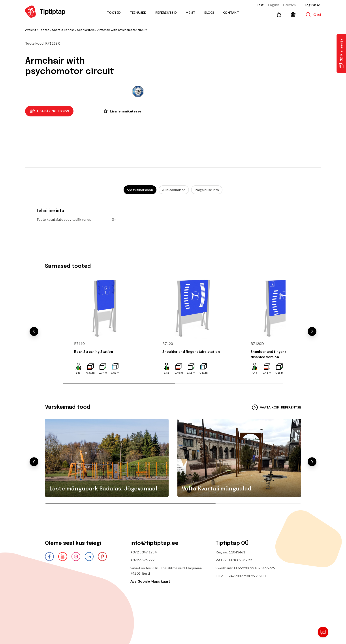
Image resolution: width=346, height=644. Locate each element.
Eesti (261, 5)
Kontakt (231, 12)
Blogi (209, 12)
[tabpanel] (173, 219)
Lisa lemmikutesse (122, 111)
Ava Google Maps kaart (150, 581)
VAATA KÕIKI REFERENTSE (276, 407)
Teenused (138, 12)
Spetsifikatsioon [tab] (140, 190)
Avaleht (31, 30)
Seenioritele (86, 30)
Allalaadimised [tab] (174, 190)
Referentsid (166, 12)
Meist (190, 12)
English (274, 5)
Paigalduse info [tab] (207, 190)
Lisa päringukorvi (49, 111)
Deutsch (289, 5)
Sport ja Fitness (63, 30)
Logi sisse (312, 5)
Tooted (114, 12)
